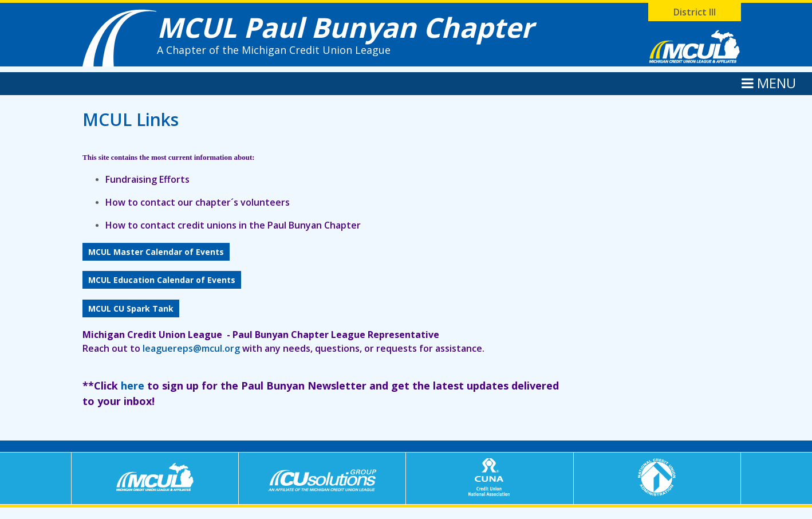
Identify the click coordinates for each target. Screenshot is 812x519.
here (133, 386)
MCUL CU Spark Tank (131, 308)
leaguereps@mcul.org (191, 348)
